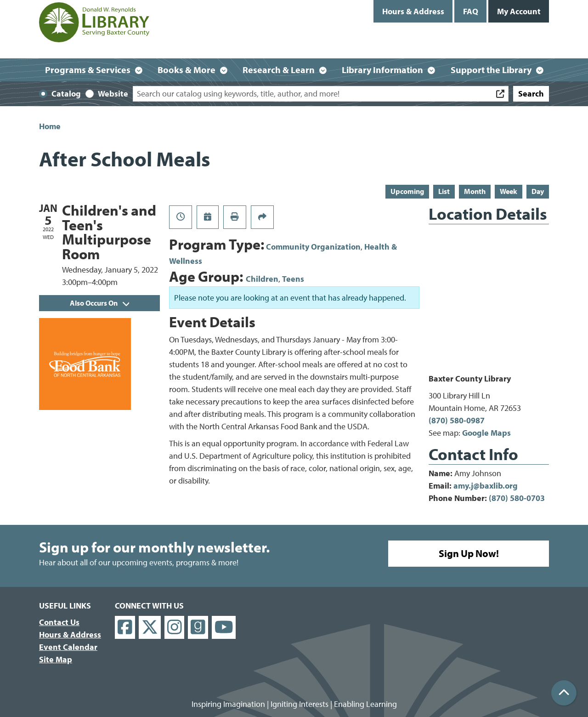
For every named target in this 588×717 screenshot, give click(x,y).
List (444, 191)
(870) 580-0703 (517, 498)
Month (475, 191)
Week (509, 191)
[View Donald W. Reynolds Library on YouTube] (224, 628)
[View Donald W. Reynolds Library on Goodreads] (198, 628)
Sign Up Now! (469, 553)
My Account (519, 11)
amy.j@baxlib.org (486, 486)
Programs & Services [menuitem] (88, 70)
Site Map (56, 659)
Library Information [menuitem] (382, 70)
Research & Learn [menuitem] (279, 70)
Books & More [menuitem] (187, 70)
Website (113, 94)
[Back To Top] (564, 693)
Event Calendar (68, 647)
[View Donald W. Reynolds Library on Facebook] (125, 628)
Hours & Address (413, 11)
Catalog (66, 94)
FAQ (471, 11)
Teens (293, 279)
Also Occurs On (99, 303)
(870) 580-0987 (457, 420)
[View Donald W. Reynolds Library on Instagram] (175, 628)
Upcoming (407, 191)
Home (50, 126)
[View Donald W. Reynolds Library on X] (150, 628)
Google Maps (486, 433)
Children (262, 279)
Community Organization (313, 247)
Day (538, 191)
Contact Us (59, 622)
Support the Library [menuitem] (491, 70)
